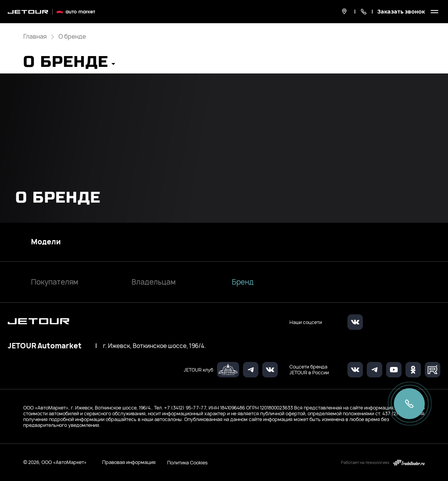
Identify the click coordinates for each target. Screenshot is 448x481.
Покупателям (55, 282)
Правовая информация (129, 462)
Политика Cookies (187, 462)
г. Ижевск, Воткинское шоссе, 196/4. (154, 346)
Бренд (243, 282)
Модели (46, 242)
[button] (69, 64)
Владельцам (154, 282)
